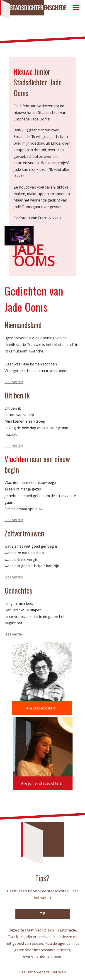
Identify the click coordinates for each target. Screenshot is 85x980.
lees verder (14, 382)
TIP (42, 913)
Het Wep (59, 972)
